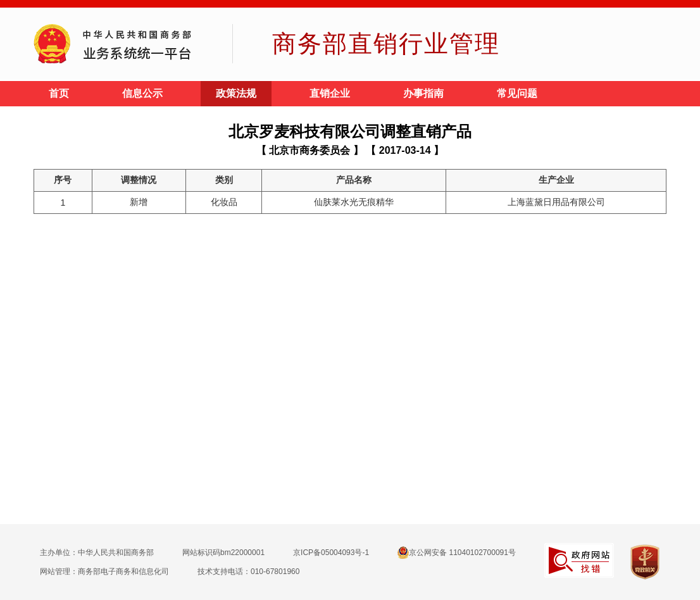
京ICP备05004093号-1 (331, 553)
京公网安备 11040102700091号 (457, 553)
